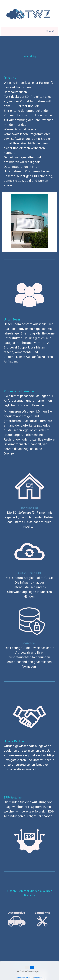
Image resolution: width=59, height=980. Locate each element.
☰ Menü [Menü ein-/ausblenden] (50, 31)
